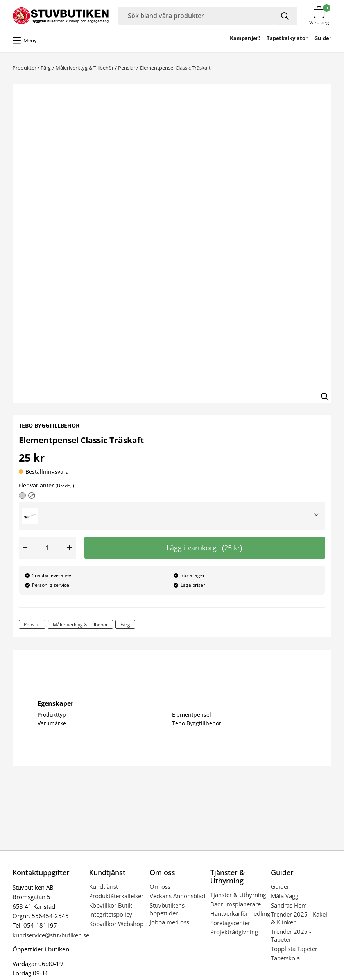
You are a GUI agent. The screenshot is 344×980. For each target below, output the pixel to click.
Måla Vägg (285, 896)
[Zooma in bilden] (322, 394)
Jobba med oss (169, 922)
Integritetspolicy (111, 914)
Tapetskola (285, 958)
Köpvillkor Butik (111, 905)
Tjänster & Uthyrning (238, 895)
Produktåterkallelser (116, 896)
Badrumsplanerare (236, 904)
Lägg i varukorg (204, 548)
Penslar (127, 68)
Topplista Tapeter (294, 949)
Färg (46, 68)
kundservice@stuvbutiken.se (51, 935)
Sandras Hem (289, 905)
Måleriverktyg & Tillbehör (85, 68)
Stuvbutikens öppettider (167, 909)
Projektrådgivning (234, 932)
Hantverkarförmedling (240, 913)
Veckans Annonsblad (177, 896)
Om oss (160, 886)
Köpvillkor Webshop (116, 924)
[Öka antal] (70, 548)
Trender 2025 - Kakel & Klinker (299, 918)
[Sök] (285, 16)
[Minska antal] (25, 548)
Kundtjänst (104, 886)
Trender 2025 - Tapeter (291, 935)
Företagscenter (230, 923)
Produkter (24, 68)
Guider (280, 886)
